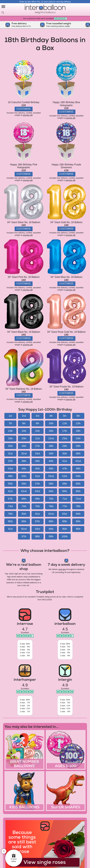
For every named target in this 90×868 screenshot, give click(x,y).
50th (24, 476)
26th (24, 446)
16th (51, 431)
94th (51, 529)
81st (37, 514)
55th (10, 484)
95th (65, 529)
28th (51, 446)
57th (37, 484)
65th (65, 491)
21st (37, 438)
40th (51, 461)
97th (24, 536)
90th (78, 521)
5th (65, 416)
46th (51, 469)
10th (51, 423)
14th (24, 431)
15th (37, 431)
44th (24, 469)
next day (62, 569)
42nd (78, 461)
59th (65, 484)
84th (78, 514)
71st (65, 499)
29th (65, 446)
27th (37, 446)
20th (24, 438)
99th (51, 536)
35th (65, 454)
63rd (37, 491)
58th (51, 484)
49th (10, 476)
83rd (65, 514)
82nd (51, 514)
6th (78, 416)
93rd (37, 529)
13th (10, 431)
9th (37, 423)
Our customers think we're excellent (45, 18)
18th (78, 431)
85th (10, 521)
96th (78, 529)
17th (65, 431)
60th (78, 484)
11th (65, 423)
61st (10, 491)
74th (24, 506)
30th (78, 446)
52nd (51, 476)
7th (10, 423)
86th (24, 521)
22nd (51, 438)
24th (78, 438)
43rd (10, 469)
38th (24, 461)
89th (65, 521)
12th (78, 423)
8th (24, 423)
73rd (10, 506)
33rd (37, 454)
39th (37, 461)
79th (10, 514)
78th (78, 506)
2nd (24, 416)
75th (37, 506)
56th (24, 484)
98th (37, 536)
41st (65, 461)
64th (51, 491)
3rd (37, 416)
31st (10, 454)
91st (10, 529)
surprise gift (28, 115)
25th (10, 446)
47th (65, 469)
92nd (24, 529)
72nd (78, 499)
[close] (4, 851)
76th (51, 506)
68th (24, 499)
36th (78, 454)
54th (78, 476)
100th (65, 536)
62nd (24, 491)
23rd (65, 438)
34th (51, 454)
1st (10, 416)
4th (51, 416)
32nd (24, 454)
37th (10, 461)
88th (51, 521)
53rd (65, 476)
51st (37, 476)
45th (37, 469)
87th (37, 521)
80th (24, 514)
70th (51, 499)
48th (78, 469)
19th (10, 438)
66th (78, 491)
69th (37, 499)
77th (65, 506)
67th (10, 499)
